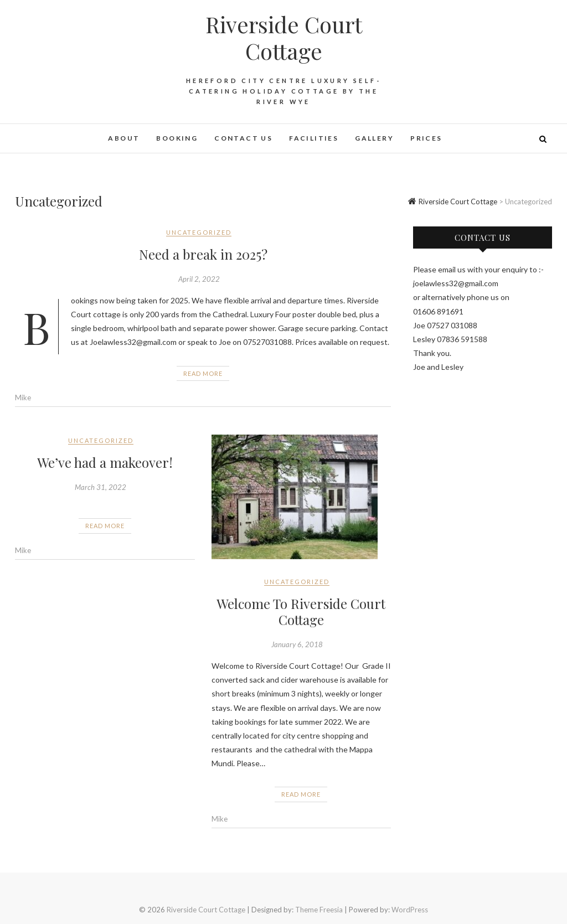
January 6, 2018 (297, 644)
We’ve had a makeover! (105, 462)
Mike (23, 398)
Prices (426, 138)
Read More (203, 373)
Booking (177, 138)
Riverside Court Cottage (284, 38)
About (124, 138)
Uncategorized (199, 232)
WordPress (410, 910)
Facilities (314, 138)
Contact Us (243, 138)
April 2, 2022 (199, 279)
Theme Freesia (319, 910)
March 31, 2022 (100, 487)
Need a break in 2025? (203, 254)
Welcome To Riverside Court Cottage (301, 611)
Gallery (374, 138)
